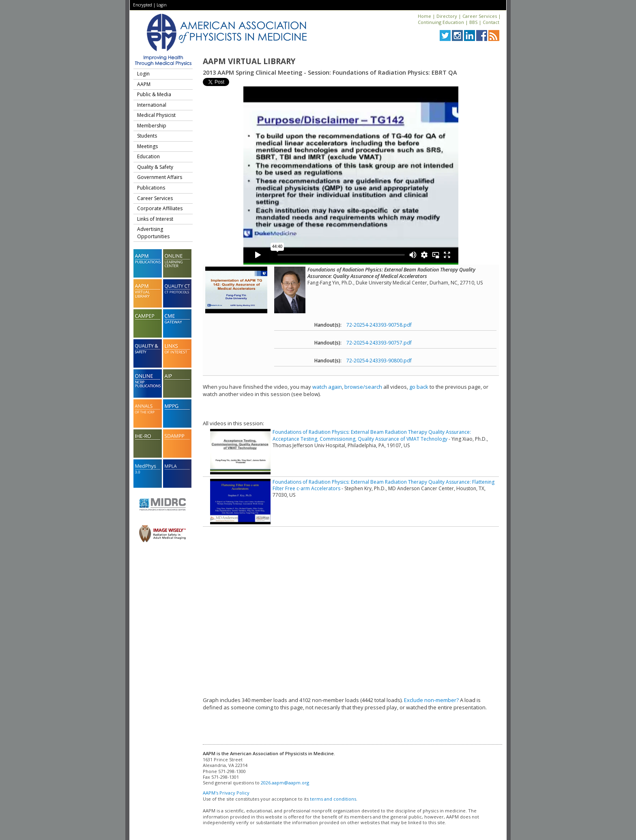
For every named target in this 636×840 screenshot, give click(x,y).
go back (419, 387)
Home (424, 16)
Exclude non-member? (431, 700)
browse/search (363, 387)
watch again (327, 387)
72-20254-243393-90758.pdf (379, 325)
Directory (447, 16)
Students (147, 136)
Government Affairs (160, 177)
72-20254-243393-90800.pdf (379, 361)
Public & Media (154, 94)
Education (148, 156)
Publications (151, 188)
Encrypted (143, 5)
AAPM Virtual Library (249, 61)
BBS (473, 22)
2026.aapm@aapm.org (285, 783)
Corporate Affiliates (160, 208)
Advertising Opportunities (153, 233)
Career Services (480, 16)
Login (162, 5)
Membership (152, 126)
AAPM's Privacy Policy (226, 793)
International (152, 105)
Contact (491, 22)
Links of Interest (155, 219)
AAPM (144, 84)
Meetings (147, 146)
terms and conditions (333, 799)
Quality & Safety (155, 167)
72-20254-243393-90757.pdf (379, 343)
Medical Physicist (156, 115)
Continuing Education (441, 22)
